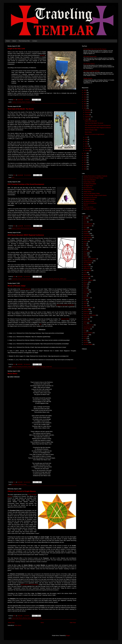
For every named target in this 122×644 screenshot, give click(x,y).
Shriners (86, 319)
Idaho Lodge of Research (90, 259)
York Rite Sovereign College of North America (95, 195)
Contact (35, 41)
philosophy (51, 279)
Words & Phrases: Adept (17, 286)
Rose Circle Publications (90, 180)
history (33, 279)
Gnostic (23, 279)
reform (85, 304)
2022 (85, 99)
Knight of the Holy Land (16, 49)
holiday (85, 255)
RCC (85, 300)
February (88, 148)
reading (85, 302)
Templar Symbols (88, 78)
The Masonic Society (89, 201)
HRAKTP (86, 205)
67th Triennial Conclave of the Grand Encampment (26, 184)
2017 (85, 153)
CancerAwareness (88, 224)
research (37, 367)
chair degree (87, 230)
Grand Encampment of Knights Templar (93, 178)
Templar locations (88, 333)
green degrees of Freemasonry (30, 585)
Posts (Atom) (18, 625)
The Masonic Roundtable (90, 184)
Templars (32, 228)
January (87, 151)
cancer (85, 222)
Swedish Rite (87, 329)
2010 (85, 169)
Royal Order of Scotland (89, 209)
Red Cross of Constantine (90, 203)
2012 (85, 164)
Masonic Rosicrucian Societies (65, 305)
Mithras (85, 286)
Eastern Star (87, 239)
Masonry (23, 228)
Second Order (65, 319)
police (85, 296)
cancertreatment (88, 226)
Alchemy (14, 367)
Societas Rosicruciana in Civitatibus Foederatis (95, 176)
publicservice (87, 298)
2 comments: (27, 616)
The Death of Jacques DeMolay (91, 71)
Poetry (25, 484)
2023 (85, 97)
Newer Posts (11, 623)
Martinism (86, 278)
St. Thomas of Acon (88, 207)
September (88, 117)
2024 (85, 95)
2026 (85, 90)
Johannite (86, 265)
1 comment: (27, 100)
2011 (85, 167)
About (14, 41)
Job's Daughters (87, 263)
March (87, 146)
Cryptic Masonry (88, 237)
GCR (85, 245)
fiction (85, 243)
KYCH (85, 272)
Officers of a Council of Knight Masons (22, 491)
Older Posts (73, 623)
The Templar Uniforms (89, 64)
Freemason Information (89, 199)
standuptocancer (88, 327)
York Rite (33, 102)
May (86, 142)
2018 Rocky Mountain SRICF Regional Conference (26, 235)
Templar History (87, 192)
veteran (85, 341)
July (86, 137)
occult (85, 288)
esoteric (19, 279)
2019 (85, 106)
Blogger (68, 636)
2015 (85, 158)
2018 (85, 108)
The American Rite (24, 41)
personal (27, 228)
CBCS (85, 228)
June (86, 139)
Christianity (19, 102)
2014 (85, 160)
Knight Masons (19, 618)
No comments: (28, 175)
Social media (87, 321)
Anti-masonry (87, 220)
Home (8, 41)
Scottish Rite (49, 367)
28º (41, 324)
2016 (85, 156)
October (87, 115)
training (85, 337)
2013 (85, 162)
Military (85, 284)
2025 (85, 93)
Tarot (13, 177)
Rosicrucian (57, 279)
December (88, 110)
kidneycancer (87, 269)
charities (42, 55)
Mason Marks (12, 374)
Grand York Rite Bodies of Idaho (92, 193)
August (87, 119)
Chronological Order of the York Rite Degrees (95, 49)
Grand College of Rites (89, 182)
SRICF (62, 279)
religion (33, 367)
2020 (85, 104)
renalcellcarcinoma (88, 307)
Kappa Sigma (87, 267)
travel (36, 228)
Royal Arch (34, 618)
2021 (85, 101)
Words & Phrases (26, 289)
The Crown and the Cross (90, 56)
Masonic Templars (26, 102)
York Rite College (88, 344)
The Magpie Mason (88, 186)
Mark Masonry (15, 484)
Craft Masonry (87, 235)
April (86, 144)
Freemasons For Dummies (90, 197)
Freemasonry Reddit (89, 190)
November (88, 112)
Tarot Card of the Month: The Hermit (21, 109)
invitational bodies (40, 279)
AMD (85, 218)
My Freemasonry (88, 188)
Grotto (85, 249)
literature (86, 274)
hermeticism (29, 279)
